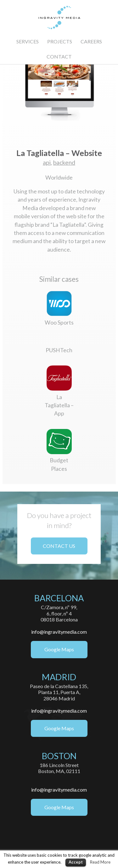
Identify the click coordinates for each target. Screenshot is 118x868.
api (47, 162)
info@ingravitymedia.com (59, 632)
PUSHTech (59, 350)
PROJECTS (60, 41)
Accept (76, 862)
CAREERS (91, 41)
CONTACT (59, 56)
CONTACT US (59, 546)
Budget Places (59, 460)
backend (64, 162)
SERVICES (28, 41)
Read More (100, 862)
